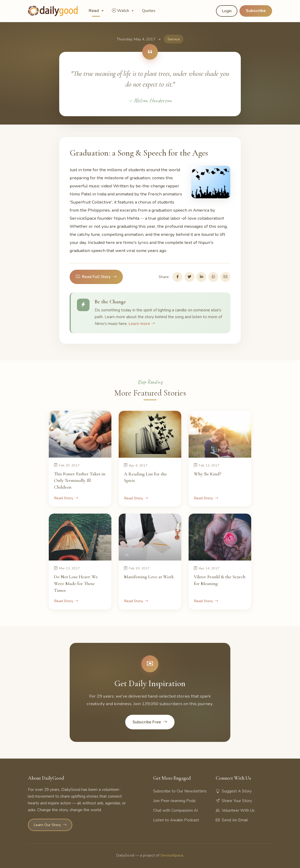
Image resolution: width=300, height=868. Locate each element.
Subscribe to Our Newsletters (180, 791)
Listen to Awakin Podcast (176, 820)
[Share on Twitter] (189, 277)
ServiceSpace (172, 855)
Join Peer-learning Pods (174, 801)
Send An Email (232, 820)
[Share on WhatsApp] (213, 277)
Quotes (149, 11)
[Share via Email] (225, 277)
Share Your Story (234, 801)
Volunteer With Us (235, 810)
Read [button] (94, 11)
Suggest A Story (234, 791)
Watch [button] (121, 11)
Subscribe (256, 11)
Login (227, 11)
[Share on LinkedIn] (201, 277)
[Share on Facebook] (177, 277)
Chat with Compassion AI (175, 810)
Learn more (142, 324)
